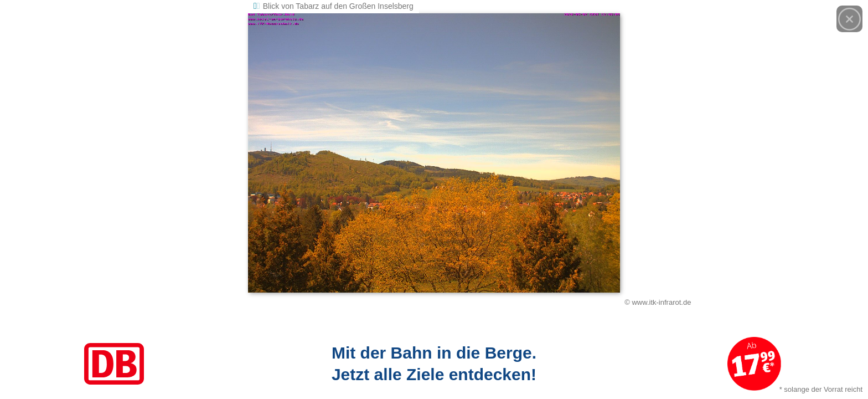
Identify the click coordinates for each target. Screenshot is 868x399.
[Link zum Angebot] (434, 364)
